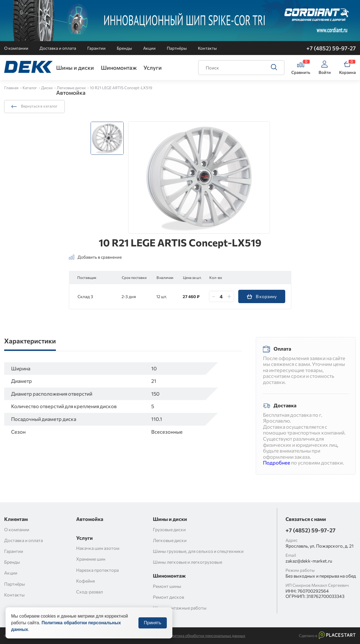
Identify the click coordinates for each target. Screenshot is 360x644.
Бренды (124, 48)
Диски (47, 88)
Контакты (207, 48)
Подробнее (277, 463)
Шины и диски (75, 68)
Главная (12, 88)
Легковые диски (72, 88)
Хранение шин (91, 559)
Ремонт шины (167, 586)
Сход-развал (90, 592)
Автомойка (71, 93)
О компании (16, 48)
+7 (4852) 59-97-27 (331, 48)
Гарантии (96, 48)
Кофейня (85, 581)
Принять (153, 629)
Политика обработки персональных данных (206, 636)
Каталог (30, 88)
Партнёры (177, 48)
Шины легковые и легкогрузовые (188, 562)
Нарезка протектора (97, 570)
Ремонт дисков (168, 597)
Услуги (153, 68)
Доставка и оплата (58, 48)
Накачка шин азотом (98, 548)
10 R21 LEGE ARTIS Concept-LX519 (121, 88)
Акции (149, 48)
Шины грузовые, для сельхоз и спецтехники (198, 551)
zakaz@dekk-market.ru (309, 561)
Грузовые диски (169, 529)
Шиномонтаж (119, 68)
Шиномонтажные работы (180, 608)
